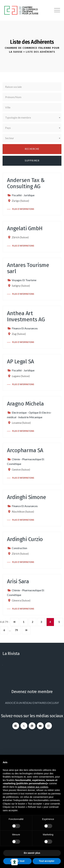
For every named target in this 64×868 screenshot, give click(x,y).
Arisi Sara (18, 581)
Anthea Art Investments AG (26, 316)
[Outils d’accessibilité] (15, 862)
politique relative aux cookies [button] (33, 787)
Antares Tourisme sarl (28, 268)
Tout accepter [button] (47, 861)
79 (16, 630)
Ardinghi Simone (27, 497)
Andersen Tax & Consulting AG (26, 183)
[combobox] (32, 118)
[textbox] (32, 118)
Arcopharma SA (25, 450)
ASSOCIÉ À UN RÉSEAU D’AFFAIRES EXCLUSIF (32, 703)
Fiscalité (17, 195)
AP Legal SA (20, 361)
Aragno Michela (25, 404)
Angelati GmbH (25, 228)
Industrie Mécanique (30, 417)
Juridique (29, 195)
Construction (19, 548)
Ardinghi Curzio (25, 539)
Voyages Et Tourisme (24, 280)
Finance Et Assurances (25, 328)
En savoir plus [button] (32, 853)
